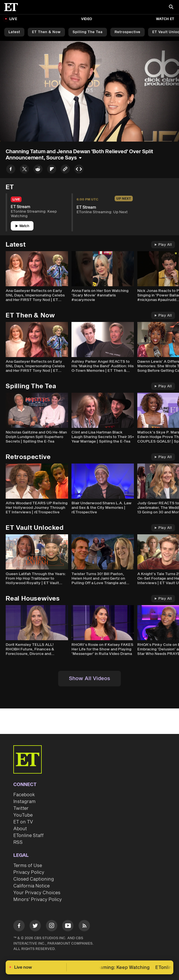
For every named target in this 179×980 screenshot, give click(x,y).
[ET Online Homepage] (13, 7)
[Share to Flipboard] (52, 170)
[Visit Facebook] (19, 927)
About (20, 829)
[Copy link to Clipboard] (65, 170)
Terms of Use (28, 866)
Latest (14, 32)
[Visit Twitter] (35, 927)
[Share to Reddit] (38, 170)
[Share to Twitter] (24, 170)
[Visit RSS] (84, 927)
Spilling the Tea (88, 32)
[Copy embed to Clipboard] (79, 170)
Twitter (21, 808)
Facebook (24, 795)
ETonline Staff (29, 836)
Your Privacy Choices (37, 893)
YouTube (23, 815)
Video (87, 19)
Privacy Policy (29, 872)
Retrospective (128, 32)
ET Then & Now (46, 32)
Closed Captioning (34, 879)
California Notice (31, 886)
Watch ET (165, 19)
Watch (22, 226)
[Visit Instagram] (52, 927)
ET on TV (23, 822)
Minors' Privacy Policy (38, 900)
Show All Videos (89, 679)
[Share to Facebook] (11, 170)
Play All (163, 245)
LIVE (13, 19)
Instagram (24, 802)
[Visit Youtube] (68, 927)
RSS (18, 842)
